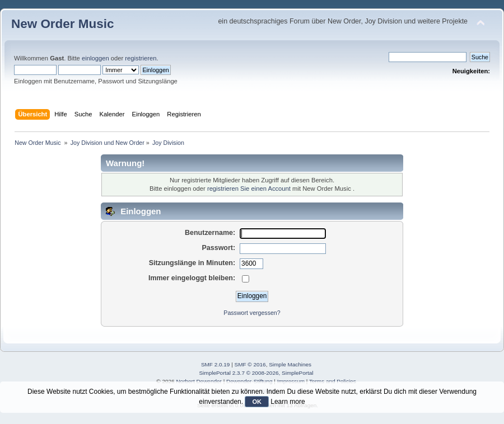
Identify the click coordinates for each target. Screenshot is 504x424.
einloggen (95, 58)
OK (257, 402)
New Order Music (62, 24)
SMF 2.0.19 (216, 364)
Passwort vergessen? (252, 313)
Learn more (288, 402)
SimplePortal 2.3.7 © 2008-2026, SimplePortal (256, 373)
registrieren (141, 58)
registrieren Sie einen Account (249, 189)
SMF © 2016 (250, 364)
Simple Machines (290, 364)
